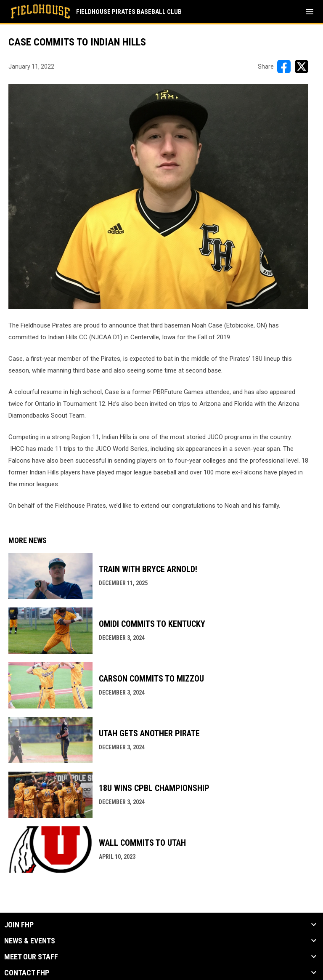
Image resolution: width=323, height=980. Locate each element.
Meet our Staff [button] (31, 957)
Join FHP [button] (19, 925)
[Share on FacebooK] (284, 67)
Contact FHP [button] (27, 973)
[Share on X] (302, 67)
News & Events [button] (30, 941)
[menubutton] (310, 12)
